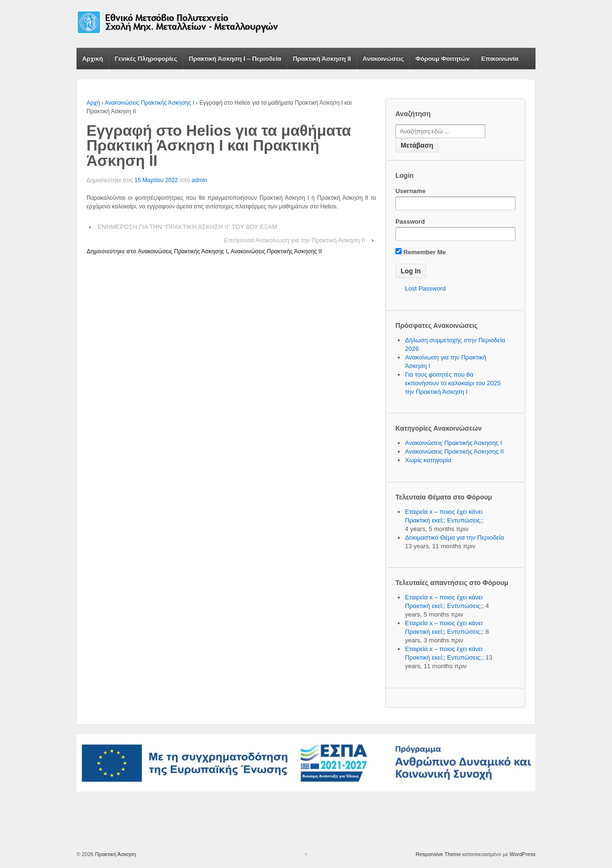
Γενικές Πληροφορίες (146, 59)
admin (200, 180)
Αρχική (93, 59)
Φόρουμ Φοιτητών (443, 59)
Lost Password (425, 288)
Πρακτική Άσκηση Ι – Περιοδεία (235, 59)
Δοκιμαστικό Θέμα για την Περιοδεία (454, 537)
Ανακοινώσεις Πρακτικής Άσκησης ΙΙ (276, 251)
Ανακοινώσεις (383, 59)
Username (410, 191)
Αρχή (93, 103)
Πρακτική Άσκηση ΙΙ (322, 59)
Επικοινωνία (500, 59)
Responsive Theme (438, 854)
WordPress (523, 854)
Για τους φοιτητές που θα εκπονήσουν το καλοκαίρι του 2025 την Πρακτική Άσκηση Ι (453, 383)
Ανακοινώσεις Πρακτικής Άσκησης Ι (149, 103)
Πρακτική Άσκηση (115, 854)
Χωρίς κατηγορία (428, 460)
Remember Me (421, 252)
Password (410, 222)
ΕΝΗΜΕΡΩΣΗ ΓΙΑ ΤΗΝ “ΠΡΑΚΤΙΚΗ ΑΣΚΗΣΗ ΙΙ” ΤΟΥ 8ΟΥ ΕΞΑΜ (187, 227)
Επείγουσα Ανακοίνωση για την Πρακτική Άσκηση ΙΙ (295, 240)
